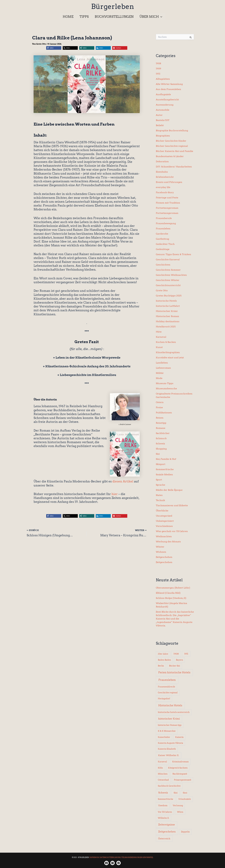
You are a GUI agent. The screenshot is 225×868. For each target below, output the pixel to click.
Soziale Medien (164, 474)
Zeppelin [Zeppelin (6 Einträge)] (185, 832)
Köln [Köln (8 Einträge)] (160, 768)
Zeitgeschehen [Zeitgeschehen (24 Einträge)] (167, 832)
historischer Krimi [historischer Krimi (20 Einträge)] (169, 719)
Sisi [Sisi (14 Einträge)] (176, 793)
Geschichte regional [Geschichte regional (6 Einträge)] (168, 693)
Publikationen (164, 413)
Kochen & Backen (166, 342)
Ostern (160, 402)
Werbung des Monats (168, 542)
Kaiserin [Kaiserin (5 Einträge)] (179, 737)
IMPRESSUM (94, 857)
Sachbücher (163, 433)
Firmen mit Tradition (168, 203)
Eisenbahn (162, 172)
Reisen (160, 418)
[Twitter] (119, 863)
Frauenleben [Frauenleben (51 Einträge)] (167, 680)
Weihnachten (164, 536)
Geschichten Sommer (168, 270)
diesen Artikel (123, 481)
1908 (158, 63)
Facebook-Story (165, 192)
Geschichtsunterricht (168, 285)
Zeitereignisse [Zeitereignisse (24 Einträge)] (167, 824)
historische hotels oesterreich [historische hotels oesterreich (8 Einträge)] (174, 712)
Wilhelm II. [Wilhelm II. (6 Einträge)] (164, 818)
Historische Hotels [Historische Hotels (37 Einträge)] (170, 705)
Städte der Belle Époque (169, 490)
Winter (160, 547)
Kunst (159, 347)
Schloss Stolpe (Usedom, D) (171, 598)
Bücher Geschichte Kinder (171, 141)
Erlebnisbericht (165, 177)
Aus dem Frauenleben (168, 89)
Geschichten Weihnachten (171, 275)
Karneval (161, 337)
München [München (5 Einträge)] (163, 774)
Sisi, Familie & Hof (166, 459)
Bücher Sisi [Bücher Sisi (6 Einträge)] (174, 666)
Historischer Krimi (167, 311)
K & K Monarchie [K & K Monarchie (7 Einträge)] (167, 731)
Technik (160, 500)
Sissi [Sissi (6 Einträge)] (185, 793)
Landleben (162, 363)
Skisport (161, 464)
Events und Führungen (169, 182)
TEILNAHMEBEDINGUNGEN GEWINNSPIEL (137, 857)
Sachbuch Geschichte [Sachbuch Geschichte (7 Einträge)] (169, 786)
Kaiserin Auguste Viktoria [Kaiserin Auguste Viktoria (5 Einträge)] (170, 743)
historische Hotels (166, 301)
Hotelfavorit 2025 (166, 327)
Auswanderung (165, 105)
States (159, 495)
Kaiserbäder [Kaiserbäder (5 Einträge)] (164, 737)
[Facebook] (106, 863)
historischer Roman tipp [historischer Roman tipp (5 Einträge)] (170, 725)
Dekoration (162, 161)
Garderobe (162, 234)
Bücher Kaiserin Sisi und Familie (174, 151)
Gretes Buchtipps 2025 (169, 296)
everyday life (163, 187)
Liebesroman (163, 368)
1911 (158, 74)
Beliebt (160, 125)
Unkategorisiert (165, 521)
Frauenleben (163, 229)
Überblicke (162, 511)
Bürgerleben (113, 6)
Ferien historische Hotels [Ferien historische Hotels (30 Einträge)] (174, 672)
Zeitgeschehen (164, 557)
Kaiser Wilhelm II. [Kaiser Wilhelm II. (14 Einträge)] (169, 755)
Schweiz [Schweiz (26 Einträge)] (163, 793)
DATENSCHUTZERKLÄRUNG (110, 857)
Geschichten (163, 265)
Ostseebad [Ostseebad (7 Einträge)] (163, 780)
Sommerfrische (165, 469)
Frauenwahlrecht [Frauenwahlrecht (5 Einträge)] (166, 687)
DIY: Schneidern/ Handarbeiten (174, 167)
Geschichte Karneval (168, 259)
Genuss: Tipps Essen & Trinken (173, 254)
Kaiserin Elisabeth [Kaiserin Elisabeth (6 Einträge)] (167, 749)
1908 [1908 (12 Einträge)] (176, 654)
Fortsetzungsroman (167, 208)
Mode (159, 378)
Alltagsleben (163, 79)
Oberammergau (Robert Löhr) (173, 588)
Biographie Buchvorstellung (172, 131)
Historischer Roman (167, 316)
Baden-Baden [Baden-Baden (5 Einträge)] (164, 660)
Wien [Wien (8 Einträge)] (180, 812)
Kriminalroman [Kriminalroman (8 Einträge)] (180, 762)
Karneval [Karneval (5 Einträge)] (162, 762)
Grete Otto (162, 290)
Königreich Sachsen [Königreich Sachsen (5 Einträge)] (178, 768)
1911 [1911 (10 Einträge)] (186, 654)
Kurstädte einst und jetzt (170, 358)
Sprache (160, 485)
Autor (159, 115)
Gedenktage (163, 249)
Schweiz (160, 444)
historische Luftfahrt (168, 306)
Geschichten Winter (168, 280)
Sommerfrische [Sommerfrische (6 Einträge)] (166, 799)
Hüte (159, 332)
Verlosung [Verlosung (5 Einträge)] (178, 806)
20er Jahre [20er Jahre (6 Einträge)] (163, 654)
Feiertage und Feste (167, 198)
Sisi (158, 454)
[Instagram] (113, 863)
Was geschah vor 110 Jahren (172, 531)
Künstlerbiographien (168, 352)
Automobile (163, 110)
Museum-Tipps (165, 383)
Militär (160, 373)
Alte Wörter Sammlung (169, 84)
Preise (159, 407)
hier (115, 494)
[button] (151, 17)
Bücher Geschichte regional (172, 146)
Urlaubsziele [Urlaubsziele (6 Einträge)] (185, 799)
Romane (161, 428)
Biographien (163, 136)
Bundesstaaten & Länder (170, 156)
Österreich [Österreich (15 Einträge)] (164, 838)
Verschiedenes (164, 526)
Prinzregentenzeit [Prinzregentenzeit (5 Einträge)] (183, 780)
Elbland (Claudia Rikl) (168, 593)
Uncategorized (164, 516)
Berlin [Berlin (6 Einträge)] (161, 666)
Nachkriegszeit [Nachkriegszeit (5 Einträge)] (180, 774)
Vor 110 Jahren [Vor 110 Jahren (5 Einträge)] (165, 812)
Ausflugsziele (163, 94)
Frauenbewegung (166, 223)
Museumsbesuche (166, 388)
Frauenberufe (164, 218)
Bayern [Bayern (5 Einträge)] (179, 660)
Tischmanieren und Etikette (172, 505)
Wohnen (161, 552)
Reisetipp (161, 423)
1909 (158, 69)
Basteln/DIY (163, 120)
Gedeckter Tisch (165, 244)
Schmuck (161, 438)
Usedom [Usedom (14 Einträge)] (163, 805)
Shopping (161, 449)
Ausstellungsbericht (167, 100)
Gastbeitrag (162, 239)
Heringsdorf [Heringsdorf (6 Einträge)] (164, 699)
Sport (159, 480)
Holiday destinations (168, 321)
